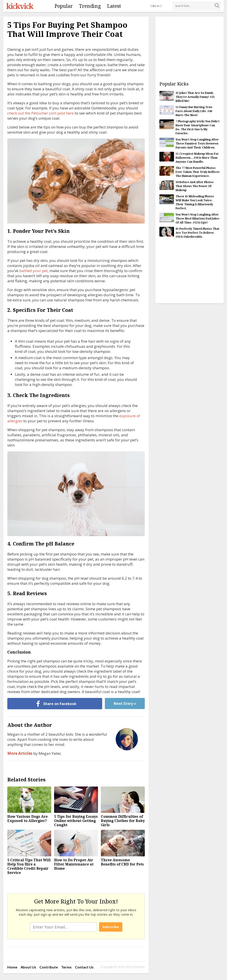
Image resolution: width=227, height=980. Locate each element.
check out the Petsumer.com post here (41, 113)
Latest (114, 6)
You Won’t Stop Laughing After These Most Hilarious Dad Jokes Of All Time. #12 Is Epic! (197, 219)
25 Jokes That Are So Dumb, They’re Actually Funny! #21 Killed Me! (195, 97)
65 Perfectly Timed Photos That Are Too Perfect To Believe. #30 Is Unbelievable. (197, 233)
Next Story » (125, 703)
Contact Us (84, 967)
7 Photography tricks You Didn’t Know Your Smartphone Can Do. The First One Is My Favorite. (198, 127)
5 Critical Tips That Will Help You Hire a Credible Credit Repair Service (29, 866)
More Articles (20, 753)
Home (12, 967)
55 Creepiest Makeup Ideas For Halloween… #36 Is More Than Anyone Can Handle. (197, 158)
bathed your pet (33, 271)
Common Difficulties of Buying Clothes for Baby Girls (123, 821)
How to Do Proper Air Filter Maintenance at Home (74, 864)
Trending (90, 6)
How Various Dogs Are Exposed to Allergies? (27, 819)
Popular (64, 6)
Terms (66, 967)
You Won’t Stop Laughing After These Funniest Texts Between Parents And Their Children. (197, 144)
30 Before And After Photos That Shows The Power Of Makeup (195, 186)
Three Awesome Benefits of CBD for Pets (122, 862)
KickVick (20, 6)
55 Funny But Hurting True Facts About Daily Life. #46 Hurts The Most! (194, 111)
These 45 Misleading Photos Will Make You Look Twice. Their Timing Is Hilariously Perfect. (195, 202)
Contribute (49, 967)
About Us (28, 967)
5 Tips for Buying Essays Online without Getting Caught (76, 821)
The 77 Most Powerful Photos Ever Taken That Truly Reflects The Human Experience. (198, 172)
